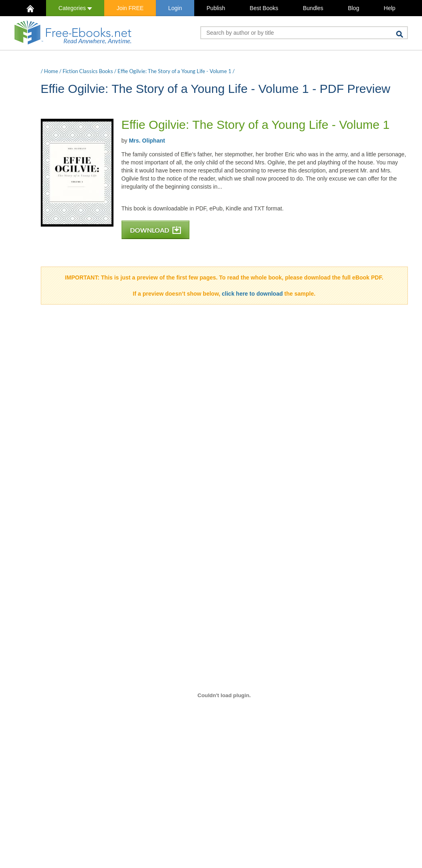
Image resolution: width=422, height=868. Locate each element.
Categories (75, 8)
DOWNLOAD (155, 230)
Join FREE (130, 8)
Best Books (264, 8)
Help (389, 8)
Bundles (313, 8)
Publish (216, 8)
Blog (353, 8)
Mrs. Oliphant (147, 141)
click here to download (252, 294)
